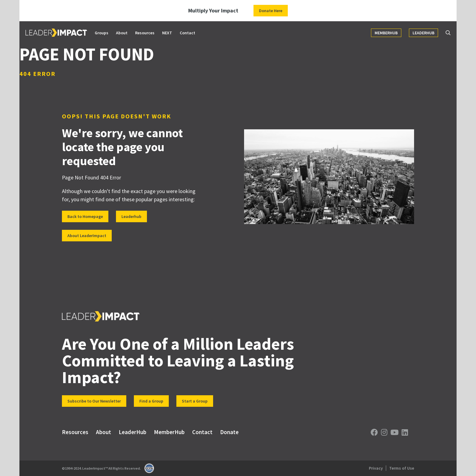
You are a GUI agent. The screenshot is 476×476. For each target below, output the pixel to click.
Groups (102, 33)
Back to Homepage (85, 216)
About (122, 33)
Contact (187, 33)
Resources (145, 33)
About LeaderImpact (87, 236)
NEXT (167, 33)
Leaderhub (131, 216)
